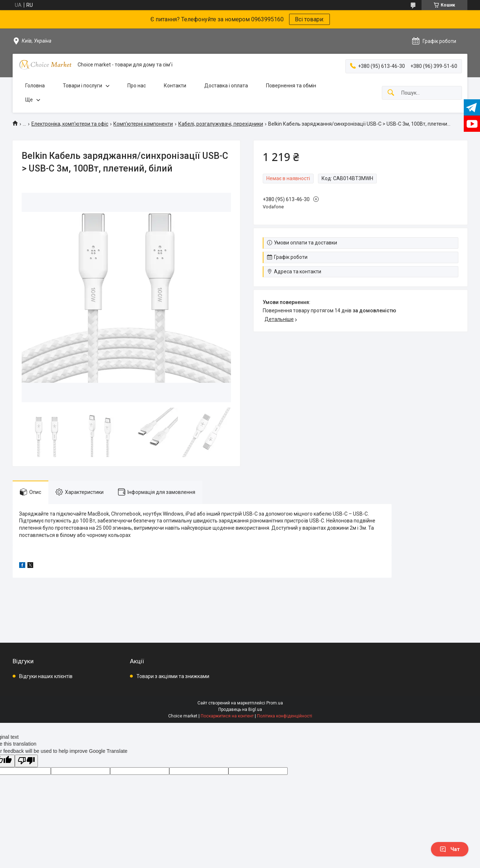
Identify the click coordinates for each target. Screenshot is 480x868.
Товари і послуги (82, 86)
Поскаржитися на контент (227, 716)
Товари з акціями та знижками (173, 676)
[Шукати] (391, 93)
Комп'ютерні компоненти (143, 124)
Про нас (137, 86)
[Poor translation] (26, 761)
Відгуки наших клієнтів (46, 676)
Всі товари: (309, 19)
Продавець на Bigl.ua (240, 709)
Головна (35, 86)
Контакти (175, 86)
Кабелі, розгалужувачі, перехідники (221, 124)
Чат (450, 849)
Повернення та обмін (291, 86)
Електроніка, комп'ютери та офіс (70, 124)
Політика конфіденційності (285, 716)
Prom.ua (275, 703)
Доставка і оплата (226, 86)
